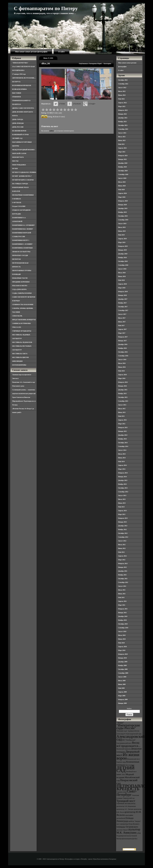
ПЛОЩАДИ (16, 274)
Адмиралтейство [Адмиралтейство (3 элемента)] (134, 731)
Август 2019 (122, 224)
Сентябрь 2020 (123, 174)
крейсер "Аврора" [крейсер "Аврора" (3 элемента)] (135, 821)
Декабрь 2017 (123, 299)
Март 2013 (122, 514)
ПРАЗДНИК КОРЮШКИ (21, 282)
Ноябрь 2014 (122, 439)
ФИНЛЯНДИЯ (17, 361)
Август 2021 (122, 133)
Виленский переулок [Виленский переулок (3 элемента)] (124, 749)
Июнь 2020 (122, 186)
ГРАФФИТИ (17, 97)
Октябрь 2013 (123, 488)
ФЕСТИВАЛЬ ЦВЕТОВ (20, 357)
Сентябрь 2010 (123, 628)
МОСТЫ (15, 161)
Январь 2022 (122, 114)
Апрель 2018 (122, 284)
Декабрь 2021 (123, 118)
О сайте (62, 52)
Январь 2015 (122, 431)
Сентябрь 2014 (123, 446)
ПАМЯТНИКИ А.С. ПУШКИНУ (24, 225)
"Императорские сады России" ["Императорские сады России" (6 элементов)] (128, 727)
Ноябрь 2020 (122, 167)
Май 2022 (121, 99)
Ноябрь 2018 (122, 258)
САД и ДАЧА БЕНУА (19, 289)
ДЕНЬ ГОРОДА (18, 119)
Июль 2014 (122, 454)
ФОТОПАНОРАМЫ (19, 365)
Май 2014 (121, 461)
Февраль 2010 (123, 654)
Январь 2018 (122, 295)
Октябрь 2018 (123, 261)
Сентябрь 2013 (123, 492)
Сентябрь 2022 (123, 84)
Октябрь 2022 (123, 80)
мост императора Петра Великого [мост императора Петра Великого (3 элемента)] (128, 824)
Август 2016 (122, 360)
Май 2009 (121, 688)
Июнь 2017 (122, 322)
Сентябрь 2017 (123, 310)
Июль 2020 (122, 182)
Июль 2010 (122, 635)
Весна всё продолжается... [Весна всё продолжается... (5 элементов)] (128, 744)
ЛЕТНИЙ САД (17, 138)
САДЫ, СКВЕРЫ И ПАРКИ (22, 293)
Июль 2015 (122, 409)
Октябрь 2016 (123, 352)
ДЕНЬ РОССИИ (18, 127)
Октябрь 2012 (123, 533)
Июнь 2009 (122, 684)
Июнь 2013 (122, 503)
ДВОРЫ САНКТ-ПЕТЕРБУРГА (23, 108)
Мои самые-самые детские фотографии (31, 52)
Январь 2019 (122, 250)
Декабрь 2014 (123, 435)
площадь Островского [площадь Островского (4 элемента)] (127, 827)
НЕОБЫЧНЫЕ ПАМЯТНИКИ (23, 195)
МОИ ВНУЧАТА (18, 157)
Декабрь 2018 (123, 254)
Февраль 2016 (123, 382)
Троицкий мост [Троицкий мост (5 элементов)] (126, 801)
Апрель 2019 (122, 239)
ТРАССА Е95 (17, 327)
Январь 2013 (122, 522)
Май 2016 (121, 371)
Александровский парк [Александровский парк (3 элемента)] (134, 734)
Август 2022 (122, 88)
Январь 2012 (122, 567)
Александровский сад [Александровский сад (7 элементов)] (131, 738)
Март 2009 (122, 696)
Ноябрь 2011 (122, 575)
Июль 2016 (122, 363)
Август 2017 (122, 314)
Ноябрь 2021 (122, 122)
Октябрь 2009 (123, 669)
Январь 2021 (122, 159)
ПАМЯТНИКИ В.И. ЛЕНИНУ (23, 229)
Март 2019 (122, 242)
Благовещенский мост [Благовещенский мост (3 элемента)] (124, 743)
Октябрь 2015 (123, 397)
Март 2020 (122, 197)
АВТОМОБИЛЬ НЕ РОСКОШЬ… (24, 78)
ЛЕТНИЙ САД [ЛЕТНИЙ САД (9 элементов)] (125, 769)
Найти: (129, 708)
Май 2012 (121, 552)
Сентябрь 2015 (123, 401)
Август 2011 (122, 586)
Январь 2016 (122, 386)
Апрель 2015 (122, 420)
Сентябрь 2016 (123, 356)
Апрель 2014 (122, 465)
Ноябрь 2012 (122, 529)
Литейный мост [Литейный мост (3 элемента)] (131, 772)
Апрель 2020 (122, 193)
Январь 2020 (122, 205)
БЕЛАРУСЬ (16, 82)
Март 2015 (122, 424)
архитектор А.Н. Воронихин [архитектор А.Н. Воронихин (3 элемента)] (126, 806)
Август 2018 (122, 269)
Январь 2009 (122, 703)
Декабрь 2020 (123, 163)
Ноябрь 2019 (122, 212)
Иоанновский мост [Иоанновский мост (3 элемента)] (133, 759)
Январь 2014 (122, 477)
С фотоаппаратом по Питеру (46, 8)
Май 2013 (121, 507)
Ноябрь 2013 (122, 484)
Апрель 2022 (122, 103)
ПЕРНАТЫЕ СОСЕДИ (20, 255)
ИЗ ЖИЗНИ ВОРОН (19, 131)
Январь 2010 (122, 658)
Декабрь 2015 (123, 390)
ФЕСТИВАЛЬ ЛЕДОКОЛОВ (22, 342)
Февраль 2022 (123, 110)
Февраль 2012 (123, 563)
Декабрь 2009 (123, 662)
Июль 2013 (122, 499)
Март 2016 (122, 378)
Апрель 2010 (122, 647)
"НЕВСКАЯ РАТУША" (20, 63)
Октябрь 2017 (123, 307)
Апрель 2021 (122, 148)
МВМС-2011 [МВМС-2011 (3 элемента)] (121, 775)
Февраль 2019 (123, 246)
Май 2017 (121, 326)
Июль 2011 (122, 590)
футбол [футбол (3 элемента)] (135, 839)
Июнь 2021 (122, 140)
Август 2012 (122, 541)
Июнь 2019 (122, 231)
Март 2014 (122, 469)
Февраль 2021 (123, 156)
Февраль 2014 (123, 473)
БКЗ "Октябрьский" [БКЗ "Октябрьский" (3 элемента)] (129, 740)
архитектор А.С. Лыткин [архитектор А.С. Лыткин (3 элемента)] (125, 809)
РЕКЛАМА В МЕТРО (20, 286)
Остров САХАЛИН (19, 206)
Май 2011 (121, 597)
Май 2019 (121, 235)
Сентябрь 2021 (123, 129)
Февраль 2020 (123, 201)
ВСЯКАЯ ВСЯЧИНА (20, 89)
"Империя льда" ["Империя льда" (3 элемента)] (122, 731)
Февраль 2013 (123, 518)
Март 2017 (122, 333)
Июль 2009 (122, 681)
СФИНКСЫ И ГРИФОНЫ (21, 323)
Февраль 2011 (123, 609)
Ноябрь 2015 (122, 394)
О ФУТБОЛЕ (17, 203)
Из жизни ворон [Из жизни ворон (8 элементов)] (128, 756)
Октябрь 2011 (123, 579)
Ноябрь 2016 (122, 348)
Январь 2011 (122, 613)
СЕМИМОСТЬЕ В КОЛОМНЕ (23, 305)
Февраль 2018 (123, 292)
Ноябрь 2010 (122, 620)
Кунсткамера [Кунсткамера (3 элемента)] (130, 765)
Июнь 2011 (122, 594)
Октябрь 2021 (123, 125)
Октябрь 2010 (123, 624)
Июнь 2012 (122, 548)
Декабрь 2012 (123, 526)
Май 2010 (121, 643)
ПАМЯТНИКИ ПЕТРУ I (21, 240)
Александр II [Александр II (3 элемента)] (121, 734)
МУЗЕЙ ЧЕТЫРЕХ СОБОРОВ (23, 180)
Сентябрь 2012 (123, 537)
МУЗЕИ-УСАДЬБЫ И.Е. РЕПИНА (24, 172)
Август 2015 (122, 405)
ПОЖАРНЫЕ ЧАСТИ (20, 278)
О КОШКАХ (17, 199)
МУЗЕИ (15, 169)
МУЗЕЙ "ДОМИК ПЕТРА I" (22, 176)
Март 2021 (122, 152)
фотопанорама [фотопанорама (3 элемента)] (127, 839)
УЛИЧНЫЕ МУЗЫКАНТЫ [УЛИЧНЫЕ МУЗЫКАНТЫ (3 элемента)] (126, 804)
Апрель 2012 (122, 556)
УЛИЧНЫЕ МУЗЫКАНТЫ (22, 331)
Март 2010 (122, 650)
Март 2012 (122, 560)
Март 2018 (122, 288)
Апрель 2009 (122, 692)
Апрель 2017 (122, 329)
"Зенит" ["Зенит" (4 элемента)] (120, 723)
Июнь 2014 (122, 458)
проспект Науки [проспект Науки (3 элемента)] (122, 830)
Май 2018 (121, 280)
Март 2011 (122, 605)
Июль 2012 (122, 545)
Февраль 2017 (123, 337)
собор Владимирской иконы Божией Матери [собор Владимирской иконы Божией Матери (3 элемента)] (129, 836)
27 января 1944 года (19, 74)
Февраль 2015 (123, 428)
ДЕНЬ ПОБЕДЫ (18, 123)
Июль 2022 (122, 91)
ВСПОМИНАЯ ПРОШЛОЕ (22, 85)
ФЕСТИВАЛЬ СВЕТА (20, 354)
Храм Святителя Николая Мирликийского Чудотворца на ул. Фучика (24, 401)
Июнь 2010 (122, 639)
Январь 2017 (122, 341)
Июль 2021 (122, 137)
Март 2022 (122, 106)
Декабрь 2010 (123, 616)
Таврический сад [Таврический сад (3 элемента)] (129, 798)
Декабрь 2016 (123, 344)
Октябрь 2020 (123, 171)
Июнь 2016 (122, 367)
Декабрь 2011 (123, 571)
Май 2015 (121, 416)
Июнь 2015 (122, 412)
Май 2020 (121, 190)
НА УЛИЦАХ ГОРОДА (20, 184)
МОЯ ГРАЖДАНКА (19, 165)
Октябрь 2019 (123, 216)
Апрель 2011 (122, 601)
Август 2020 (122, 178)
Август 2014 (122, 450)
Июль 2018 (122, 273)
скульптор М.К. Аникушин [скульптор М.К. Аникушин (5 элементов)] (128, 831)
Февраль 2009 (123, 699)
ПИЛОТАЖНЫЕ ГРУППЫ (22, 271)
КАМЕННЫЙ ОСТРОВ (20, 135)
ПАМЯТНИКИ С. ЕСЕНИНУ (22, 244)
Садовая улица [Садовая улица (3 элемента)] (121, 792)
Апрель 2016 (122, 375)
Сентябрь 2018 (123, 265)
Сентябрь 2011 (123, 582)
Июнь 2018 (122, 276)
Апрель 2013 (122, 511)
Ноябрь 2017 (122, 303)
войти (51, 131)
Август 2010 (122, 631)
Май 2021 (121, 144)
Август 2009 (122, 677)
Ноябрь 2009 (122, 665)
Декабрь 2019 (123, 208)
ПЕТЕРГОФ (17, 259)
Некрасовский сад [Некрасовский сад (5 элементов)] (127, 782)
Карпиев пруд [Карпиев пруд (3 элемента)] (121, 762)
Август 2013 (122, 495)
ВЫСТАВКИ (17, 93)
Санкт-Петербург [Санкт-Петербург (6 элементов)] (127, 793)
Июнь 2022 (122, 95)
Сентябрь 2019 (123, 220)
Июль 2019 (122, 227)
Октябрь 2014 (123, 443)
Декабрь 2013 (123, 480)
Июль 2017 (122, 318)
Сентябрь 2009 (123, 673)
